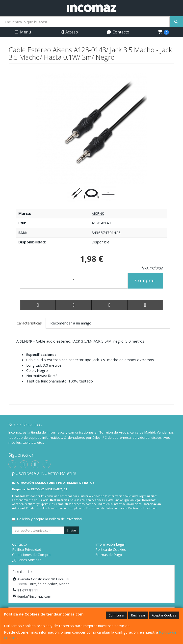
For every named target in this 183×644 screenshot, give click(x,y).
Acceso (69, 32)
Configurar (117, 615)
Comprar (145, 280)
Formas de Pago (109, 555)
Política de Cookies (111, 549)
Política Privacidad (27, 549)
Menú (23, 32)
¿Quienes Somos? (26, 560)
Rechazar (138, 615)
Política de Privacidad (142, 508)
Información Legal (110, 544)
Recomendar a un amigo (71, 323)
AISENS (98, 213)
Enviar (72, 530)
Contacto (118, 32)
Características (29, 323)
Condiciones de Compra (31, 555)
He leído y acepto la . (50, 519)
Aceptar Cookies (164, 615)
